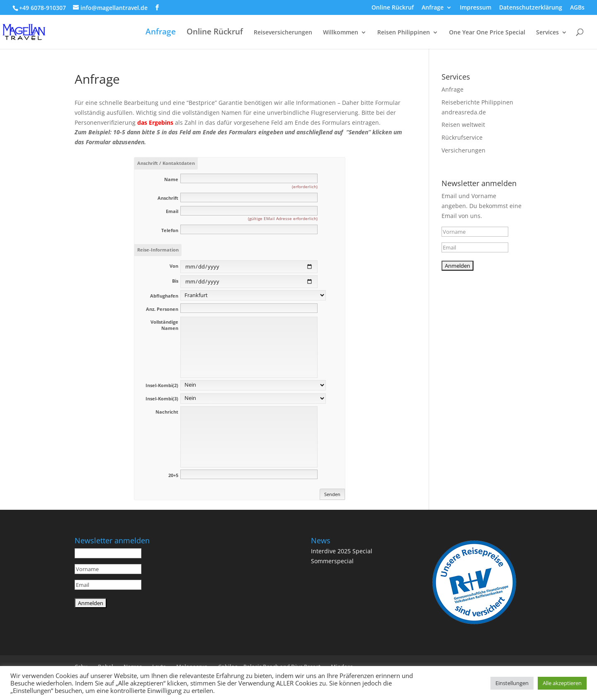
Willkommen (341, 33)
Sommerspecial (332, 561)
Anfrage (433, 8)
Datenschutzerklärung (531, 8)
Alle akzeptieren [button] (562, 683)
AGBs (577, 8)
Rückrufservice (462, 137)
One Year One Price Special (487, 33)
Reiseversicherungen (283, 33)
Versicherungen (464, 150)
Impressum (476, 8)
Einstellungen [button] (512, 683)
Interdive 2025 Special (342, 551)
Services (547, 33)
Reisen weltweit (463, 125)
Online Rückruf (393, 8)
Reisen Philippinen (404, 33)
